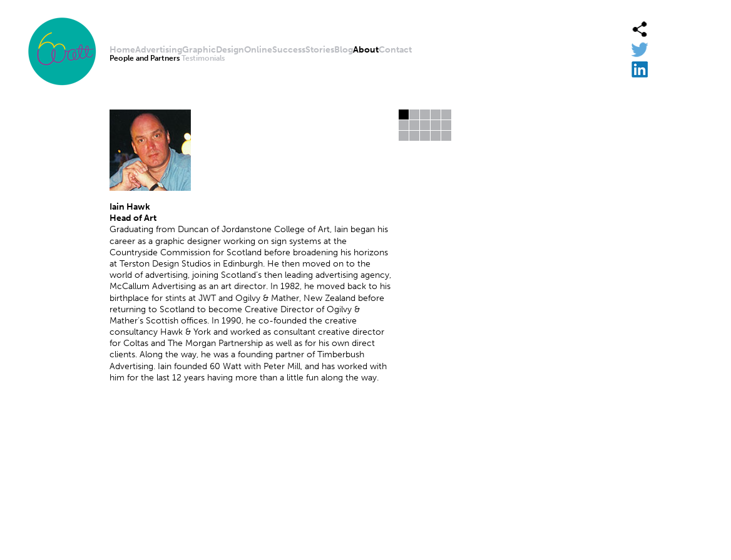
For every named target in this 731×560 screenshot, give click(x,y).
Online (258, 50)
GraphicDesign (213, 50)
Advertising (159, 50)
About (366, 50)
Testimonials (203, 58)
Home (122, 50)
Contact (395, 50)
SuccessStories (303, 50)
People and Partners (145, 58)
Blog (344, 50)
